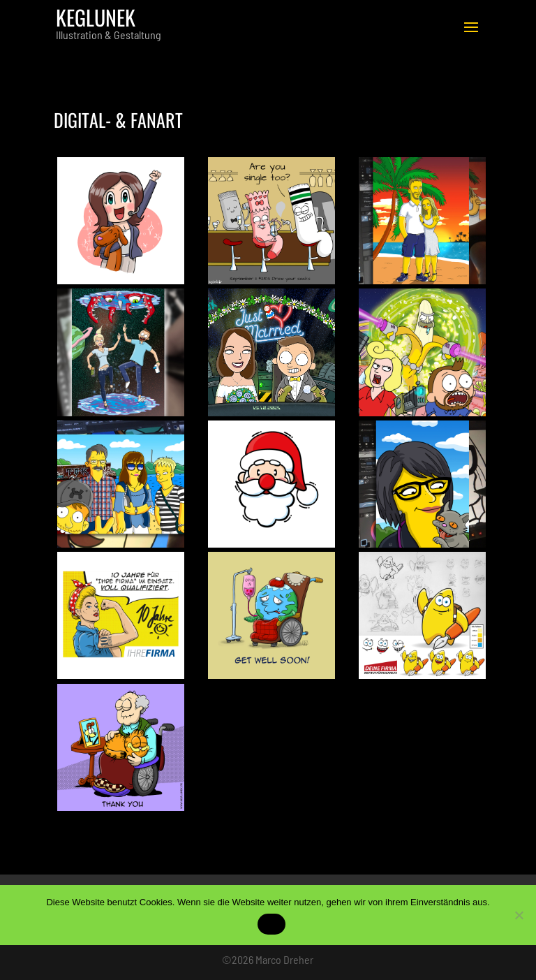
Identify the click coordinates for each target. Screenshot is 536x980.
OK (271, 924)
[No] (519, 915)
